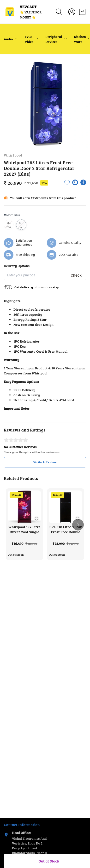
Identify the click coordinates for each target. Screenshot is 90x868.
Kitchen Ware (80, 39)
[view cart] (82, 12)
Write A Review (45, 462)
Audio (8, 39)
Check (76, 275)
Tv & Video (29, 39)
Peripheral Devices (54, 39)
